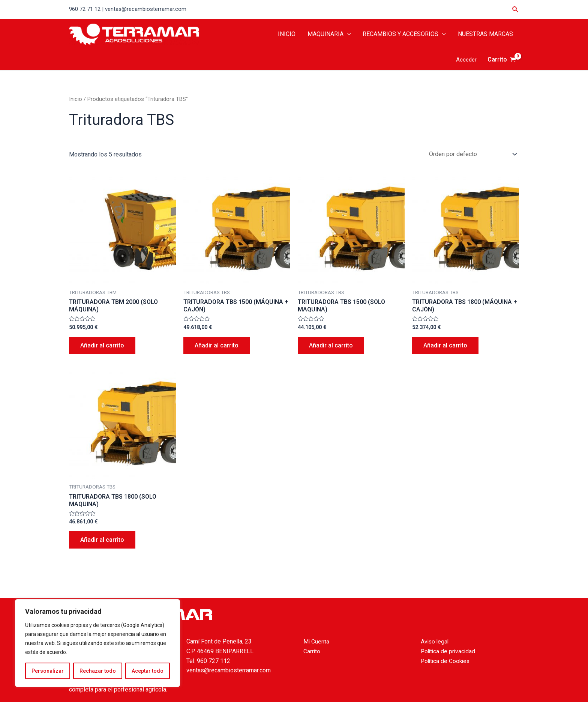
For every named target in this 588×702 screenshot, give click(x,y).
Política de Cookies (446, 661)
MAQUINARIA (329, 34)
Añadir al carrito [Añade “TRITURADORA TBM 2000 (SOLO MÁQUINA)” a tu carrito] (102, 345)
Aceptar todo (148, 671)
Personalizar (48, 671)
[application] (347, 34)
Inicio (76, 99)
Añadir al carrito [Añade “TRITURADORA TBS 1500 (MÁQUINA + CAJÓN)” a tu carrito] (217, 345)
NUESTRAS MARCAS (485, 34)
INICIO (287, 34)
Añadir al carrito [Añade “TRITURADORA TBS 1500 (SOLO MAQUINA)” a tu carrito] (331, 345)
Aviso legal (435, 641)
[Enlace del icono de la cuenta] (466, 60)
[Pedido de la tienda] (472, 154)
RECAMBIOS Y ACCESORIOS (404, 34)
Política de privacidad (449, 651)
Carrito (312, 651)
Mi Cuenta (316, 641)
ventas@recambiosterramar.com (229, 670)
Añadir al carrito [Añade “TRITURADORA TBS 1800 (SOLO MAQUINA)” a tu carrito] (102, 540)
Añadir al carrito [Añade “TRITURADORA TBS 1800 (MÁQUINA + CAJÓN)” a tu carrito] (445, 345)
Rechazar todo (98, 671)
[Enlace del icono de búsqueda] (516, 10)
